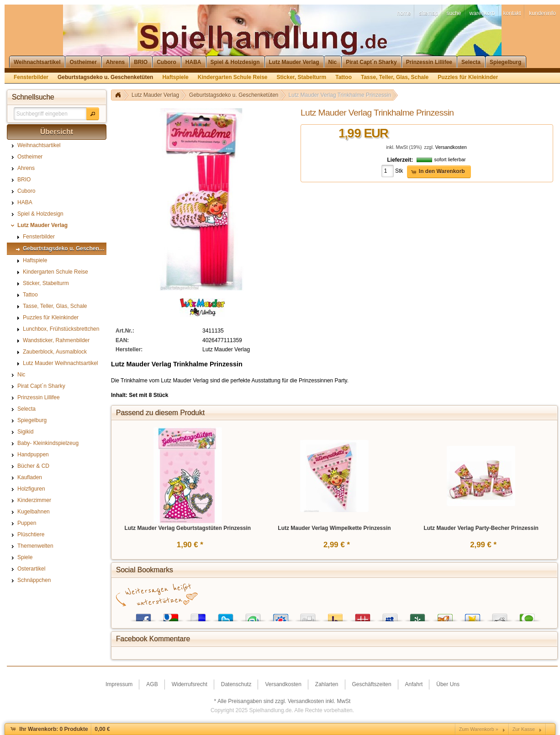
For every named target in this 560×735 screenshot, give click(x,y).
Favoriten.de (472, 616)
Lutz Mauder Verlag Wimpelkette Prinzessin (334, 528)
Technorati (527, 616)
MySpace (390, 616)
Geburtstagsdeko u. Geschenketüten (234, 95)
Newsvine (417, 616)
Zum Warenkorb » (479, 729)
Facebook (143, 616)
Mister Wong (363, 616)
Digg (308, 616)
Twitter (226, 616)
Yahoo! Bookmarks (335, 616)
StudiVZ (280, 616)
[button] (93, 114)
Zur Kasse (524, 729)
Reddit (500, 616)
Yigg (445, 616)
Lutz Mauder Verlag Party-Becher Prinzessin (481, 528)
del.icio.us (198, 616)
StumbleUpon (253, 616)
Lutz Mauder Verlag (155, 95)
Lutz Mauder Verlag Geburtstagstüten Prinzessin (188, 528)
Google (171, 616)
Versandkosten (451, 147)
